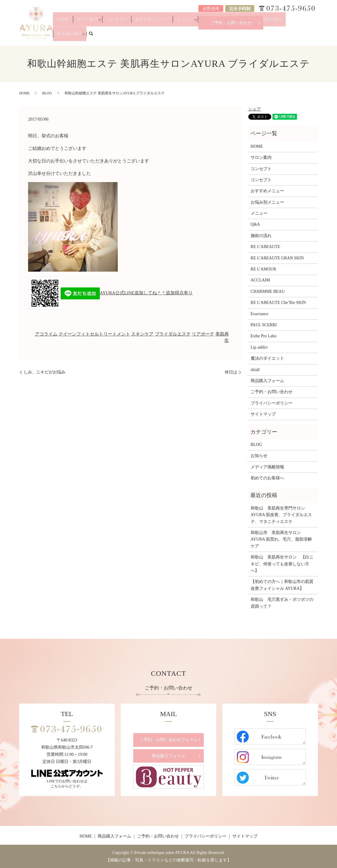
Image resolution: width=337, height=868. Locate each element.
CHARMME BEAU (268, 291)
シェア (255, 109)
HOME (92, 36)
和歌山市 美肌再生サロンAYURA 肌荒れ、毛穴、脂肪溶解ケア (281, 539)
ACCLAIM (260, 280)
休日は (231, 372)
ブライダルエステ (173, 334)
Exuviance (259, 314)
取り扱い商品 (292, 36)
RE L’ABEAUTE (265, 247)
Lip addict (259, 347)
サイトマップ (263, 414)
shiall (255, 370)
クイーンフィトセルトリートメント (94, 334)
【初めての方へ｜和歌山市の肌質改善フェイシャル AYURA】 (282, 585)
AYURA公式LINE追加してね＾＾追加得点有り (127, 293)
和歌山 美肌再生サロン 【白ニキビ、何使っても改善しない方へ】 (282, 564)
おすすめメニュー (166, 36)
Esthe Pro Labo (264, 336)
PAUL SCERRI (264, 325)
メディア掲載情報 (267, 467)
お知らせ (259, 456)
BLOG (47, 93)
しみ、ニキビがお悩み (45, 372)
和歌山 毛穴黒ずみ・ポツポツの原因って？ (282, 603)
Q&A (249, 36)
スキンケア (142, 334)
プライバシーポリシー (272, 403)
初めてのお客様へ (267, 478)
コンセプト (137, 36)
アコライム (46, 334)
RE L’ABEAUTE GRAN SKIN (277, 258)
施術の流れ (267, 36)
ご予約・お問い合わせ (231, 23)
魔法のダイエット (267, 358)
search (317, 36)
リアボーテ (203, 334)
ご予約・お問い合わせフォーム (168, 740)
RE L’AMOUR (263, 269)
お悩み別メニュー (223, 36)
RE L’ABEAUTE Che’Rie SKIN (278, 303)
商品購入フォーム (267, 381)
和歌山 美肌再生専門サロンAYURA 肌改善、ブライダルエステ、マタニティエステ (281, 515)
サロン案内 (111, 36)
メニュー (192, 36)
